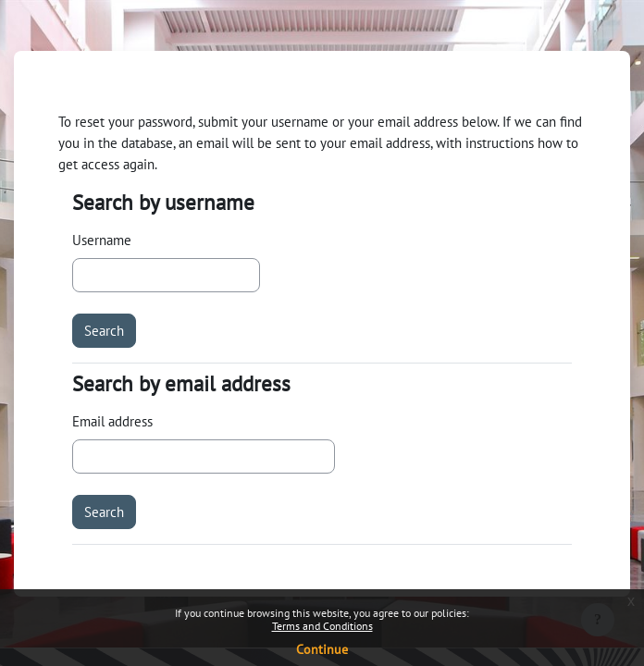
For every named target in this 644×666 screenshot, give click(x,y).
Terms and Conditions (322, 626)
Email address (112, 421)
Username (102, 240)
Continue (322, 649)
